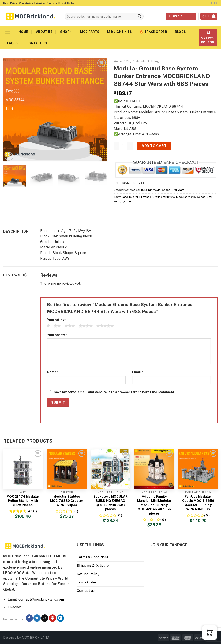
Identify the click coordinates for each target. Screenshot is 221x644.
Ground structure (164, 197)
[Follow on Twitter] (37, 618)
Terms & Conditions (93, 557)
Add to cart (154, 146)
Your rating (57, 320)
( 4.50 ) (32, 511)
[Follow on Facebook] (212, 3)
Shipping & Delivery (93, 566)
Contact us (37, 43)
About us (44, 32)
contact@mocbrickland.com (41, 599)
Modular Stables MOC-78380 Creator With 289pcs (67, 501)
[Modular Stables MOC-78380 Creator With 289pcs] (67, 469)
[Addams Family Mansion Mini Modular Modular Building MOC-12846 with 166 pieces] (154, 469)
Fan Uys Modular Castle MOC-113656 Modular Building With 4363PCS (198, 503)
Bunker (134, 197)
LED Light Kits (119, 32)
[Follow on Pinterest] (53, 618)
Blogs (180, 32)
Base (125, 197)
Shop (66, 32)
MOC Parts (90, 32)
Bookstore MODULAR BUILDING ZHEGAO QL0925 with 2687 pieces (110, 503)
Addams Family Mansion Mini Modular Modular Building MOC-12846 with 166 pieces (154, 505)
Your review (57, 335)
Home (23, 32)
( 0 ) (75, 511)
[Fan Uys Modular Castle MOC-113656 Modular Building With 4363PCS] (198, 469)
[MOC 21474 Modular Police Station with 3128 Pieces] (23, 469)
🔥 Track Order (153, 32)
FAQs (13, 43)
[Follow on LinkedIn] (60, 618)
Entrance (145, 197)
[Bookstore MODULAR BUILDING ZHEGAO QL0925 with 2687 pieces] (110, 469)
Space (166, 190)
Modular (181, 197)
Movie (157, 190)
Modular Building (147, 61)
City (129, 61)
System (127, 201)
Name (53, 372)
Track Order (87, 582)
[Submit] (139, 16)
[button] (210, 633)
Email (138, 372)
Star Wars (178, 190)
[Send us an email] (216, 3)
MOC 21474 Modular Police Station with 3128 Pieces (23, 501)
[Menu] (8, 32)
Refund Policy (88, 574)
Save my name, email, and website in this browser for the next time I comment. (114, 392)
